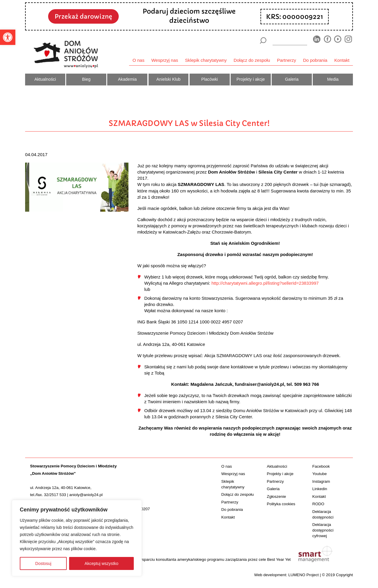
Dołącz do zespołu (252, 60)
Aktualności (45, 79)
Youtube (320, 474)
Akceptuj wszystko (101, 563)
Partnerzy (287, 60)
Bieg (86, 79)
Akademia (127, 79)
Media (333, 79)
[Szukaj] (263, 41)
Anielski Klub (169, 79)
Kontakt (342, 60)
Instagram (321, 481)
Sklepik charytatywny (206, 60)
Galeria (292, 79)
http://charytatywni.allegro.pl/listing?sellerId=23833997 (265, 283)
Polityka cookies (281, 504)
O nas (139, 60)
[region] (77, 538)
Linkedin (320, 489)
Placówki (209, 79)
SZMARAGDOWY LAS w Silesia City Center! (189, 123)
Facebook (321, 466)
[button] (8, 37)
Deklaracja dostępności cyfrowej (323, 530)
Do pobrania (315, 60)
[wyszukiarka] (290, 40)
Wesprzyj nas (165, 60)
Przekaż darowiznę (83, 17)
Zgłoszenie (276, 497)
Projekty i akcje (251, 79)
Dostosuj (43, 563)
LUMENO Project (303, 575)
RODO (318, 504)
